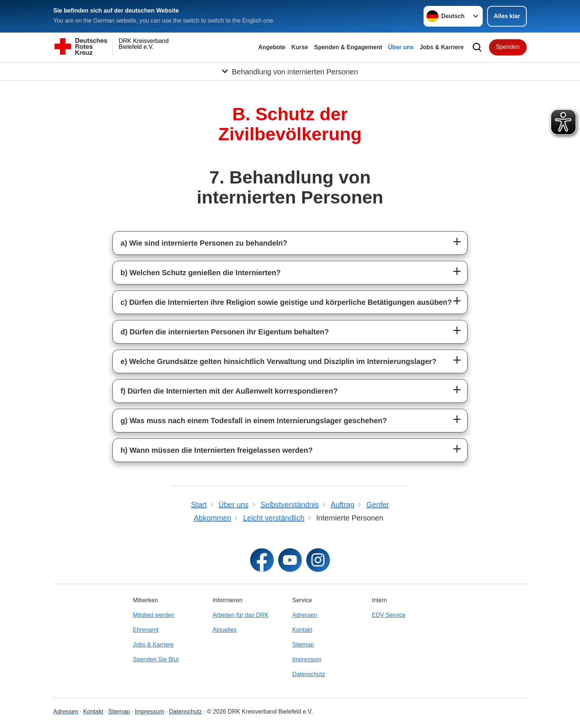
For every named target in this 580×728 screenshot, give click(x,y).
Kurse (300, 47)
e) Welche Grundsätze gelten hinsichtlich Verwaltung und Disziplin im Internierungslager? (279, 361)
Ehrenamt (146, 630)
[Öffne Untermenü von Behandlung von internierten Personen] (290, 71)
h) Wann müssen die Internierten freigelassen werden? (217, 450)
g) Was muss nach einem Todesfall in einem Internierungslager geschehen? (254, 421)
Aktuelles (225, 630)
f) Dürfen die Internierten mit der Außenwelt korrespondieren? (229, 391)
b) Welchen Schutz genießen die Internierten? (201, 273)
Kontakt (302, 630)
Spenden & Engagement (348, 47)
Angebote (272, 47)
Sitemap (303, 645)
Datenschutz (309, 674)
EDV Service (389, 615)
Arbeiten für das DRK (241, 615)
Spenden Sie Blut (156, 659)
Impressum (307, 659)
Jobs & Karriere (441, 47)
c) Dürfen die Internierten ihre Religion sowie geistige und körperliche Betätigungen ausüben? (286, 302)
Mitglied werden (154, 615)
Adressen (305, 615)
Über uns (401, 47)
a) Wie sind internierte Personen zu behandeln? (204, 243)
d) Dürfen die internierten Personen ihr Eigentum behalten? (225, 332)
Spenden (508, 47)
